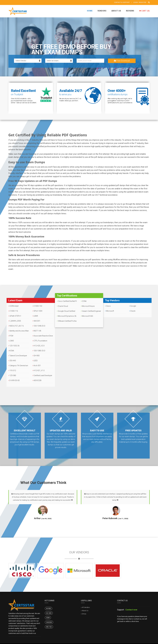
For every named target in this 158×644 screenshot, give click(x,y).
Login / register (140, 2)
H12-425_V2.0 (39, 346)
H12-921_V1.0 (39, 370)
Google (133, 306)
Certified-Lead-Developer (42, 375)
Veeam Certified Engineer (91, 311)
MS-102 (49, 627)
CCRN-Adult (13, 306)
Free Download (122, 61)
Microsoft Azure (88, 306)
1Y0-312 (12, 370)
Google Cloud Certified (66, 311)
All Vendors (86, 607)
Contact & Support (122, 2)
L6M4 (35, 316)
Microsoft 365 (87, 316)
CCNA (84, 301)
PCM (11, 336)
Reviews (130, 11)
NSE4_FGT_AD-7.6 (16, 326)
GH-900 (36, 356)
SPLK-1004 (37, 311)
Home (90, 11)
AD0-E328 (37, 380)
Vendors (102, 11)
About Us (116, 11)
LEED (35, 361)
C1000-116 (13, 311)
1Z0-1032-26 (14, 346)
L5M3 (11, 341)
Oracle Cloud (62, 306)
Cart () (144, 11)
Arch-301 (37, 366)
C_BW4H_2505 (15, 321)
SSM (48, 618)
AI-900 (49, 608)
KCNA (11, 351)
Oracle (132, 311)
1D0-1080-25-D (39, 351)
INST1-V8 (37, 331)
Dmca (84, 614)
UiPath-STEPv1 (15, 316)
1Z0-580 (12, 375)
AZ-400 (49, 613)
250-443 (12, 361)
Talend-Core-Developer (18, 356)
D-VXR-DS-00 (14, 380)
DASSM (49, 622)
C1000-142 (37, 306)
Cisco (108, 306)
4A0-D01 (36, 321)
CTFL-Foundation (40, 341)
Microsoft (109, 311)
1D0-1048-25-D (39, 326)
